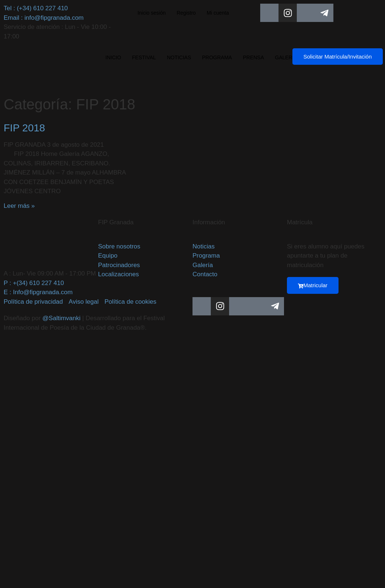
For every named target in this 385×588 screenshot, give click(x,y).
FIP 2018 (24, 128)
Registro (186, 13)
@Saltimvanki (61, 318)
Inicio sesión (152, 13)
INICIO (113, 57)
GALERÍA (286, 57)
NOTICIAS (179, 57)
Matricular (313, 285)
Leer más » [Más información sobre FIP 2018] (19, 206)
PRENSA (254, 57)
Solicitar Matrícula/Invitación (338, 57)
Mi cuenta (218, 13)
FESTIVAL (144, 57)
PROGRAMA (217, 57)
